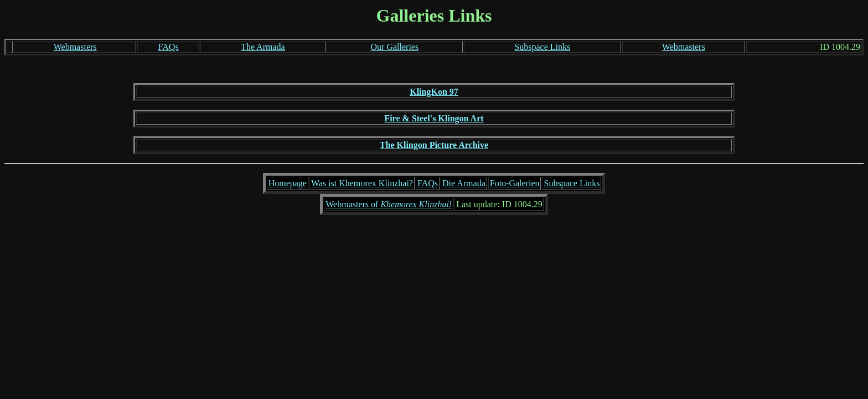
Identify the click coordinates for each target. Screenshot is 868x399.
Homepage (288, 183)
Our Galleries (395, 47)
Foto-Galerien (515, 183)
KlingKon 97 (434, 92)
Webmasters (75, 47)
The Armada (263, 47)
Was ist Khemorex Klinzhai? (362, 183)
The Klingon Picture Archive (434, 145)
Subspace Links (542, 47)
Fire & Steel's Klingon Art (434, 118)
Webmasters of (389, 204)
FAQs (169, 47)
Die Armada (464, 183)
